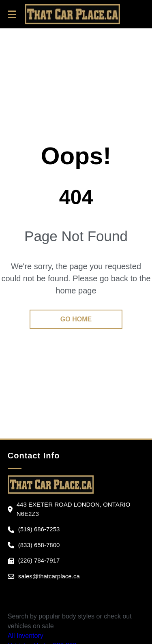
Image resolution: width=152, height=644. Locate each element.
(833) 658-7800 (39, 545)
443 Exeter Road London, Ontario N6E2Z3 (74, 509)
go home (76, 319)
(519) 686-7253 (39, 529)
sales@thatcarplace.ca (49, 576)
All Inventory (26, 636)
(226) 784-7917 (39, 560)
